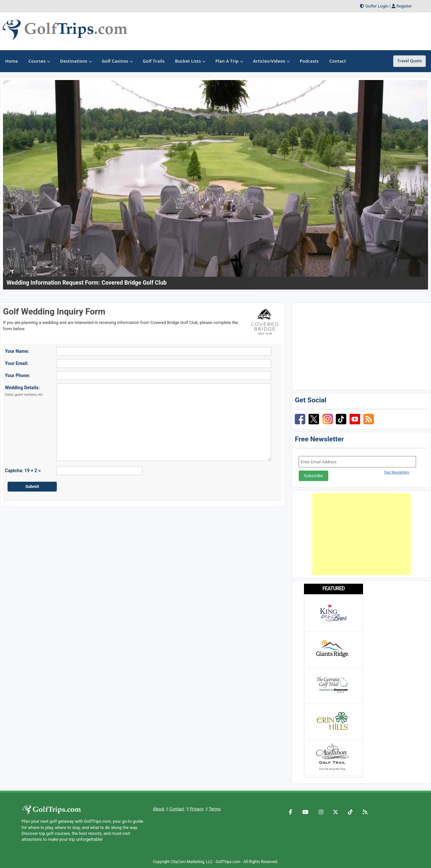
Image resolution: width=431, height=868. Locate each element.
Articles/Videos (271, 61)
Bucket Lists (190, 61)
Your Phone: (18, 375)
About (159, 809)
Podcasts (309, 61)
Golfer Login (377, 6)
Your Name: (17, 351)
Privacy (197, 809)
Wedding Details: (24, 391)
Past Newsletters (397, 472)
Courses (39, 61)
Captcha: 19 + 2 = (23, 471)
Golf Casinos (117, 61)
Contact (177, 809)
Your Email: (17, 363)
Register (404, 6)
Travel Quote (409, 61)
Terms (215, 809)
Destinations (76, 61)
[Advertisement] (361, 534)
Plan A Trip (229, 61)
